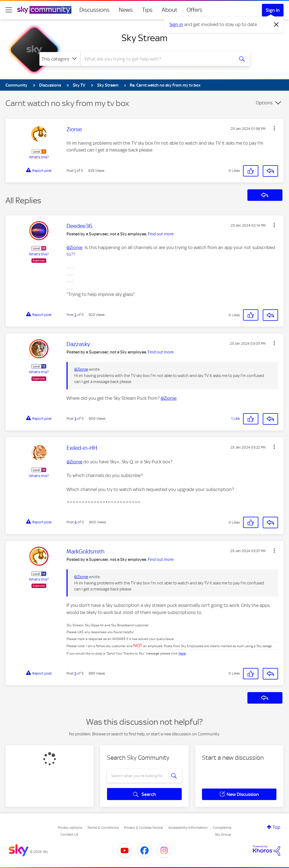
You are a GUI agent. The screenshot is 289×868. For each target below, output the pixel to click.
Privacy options (70, 828)
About (170, 10)
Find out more (161, 234)
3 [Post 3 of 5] (75, 419)
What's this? (39, 157)
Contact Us (69, 834)
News (126, 10)
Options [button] (264, 103)
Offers (194, 10)
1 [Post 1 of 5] (75, 171)
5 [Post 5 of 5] (75, 673)
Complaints (222, 828)
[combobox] (157, 59)
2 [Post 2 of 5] (75, 315)
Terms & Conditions (103, 828)
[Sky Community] (44, 10)
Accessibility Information (188, 828)
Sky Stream (144, 38)
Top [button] (276, 827)
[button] (274, 128)
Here (182, 653)
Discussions (94, 10)
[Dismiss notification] (276, 25)
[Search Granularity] (60, 59)
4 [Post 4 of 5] (76, 522)
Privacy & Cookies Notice (143, 828)
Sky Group (223, 834)
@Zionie (74, 247)
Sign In (273, 10)
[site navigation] (9, 10)
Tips (147, 10)
